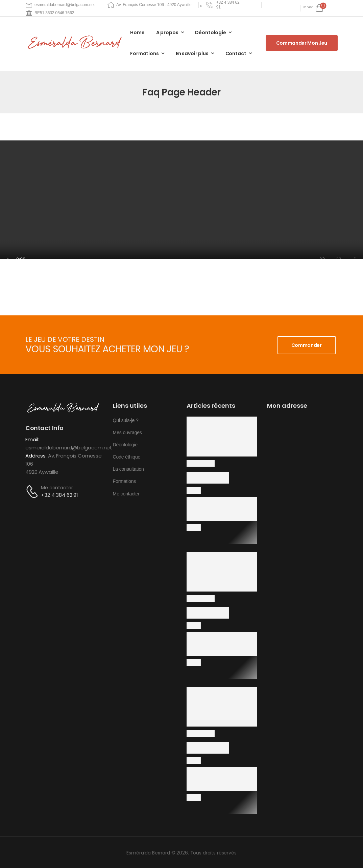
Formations (144, 53)
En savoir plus (192, 53)
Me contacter (57, 488)
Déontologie (210, 32)
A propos (167, 32)
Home (137, 32)
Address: (36, 456)
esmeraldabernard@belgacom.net (69, 448)
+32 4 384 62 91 (59, 495)
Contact (236, 53)
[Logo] (76, 43)
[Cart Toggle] (313, 8)
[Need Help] (225, 5)
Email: (32, 439)
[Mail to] (60, 5)
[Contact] (33, 492)
